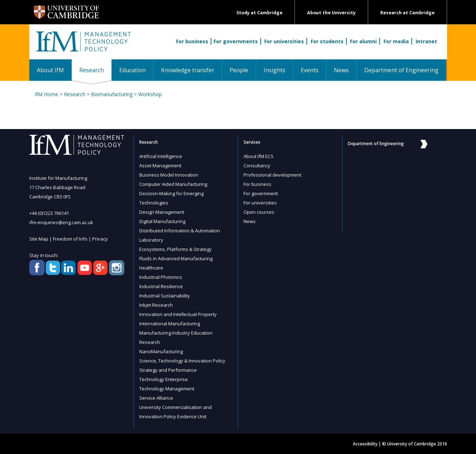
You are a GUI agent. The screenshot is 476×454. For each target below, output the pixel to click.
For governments (236, 41)
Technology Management (167, 389)
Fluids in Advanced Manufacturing (176, 258)
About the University (331, 13)
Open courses (259, 212)
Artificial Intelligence (161, 156)
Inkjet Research (156, 305)
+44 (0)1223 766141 (49, 213)
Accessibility (365, 444)
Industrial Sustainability (165, 296)
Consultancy (257, 166)
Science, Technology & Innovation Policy (182, 361)
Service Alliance (156, 398)
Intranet (426, 41)
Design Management (162, 212)
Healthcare (151, 268)
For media (396, 41)
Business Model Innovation (169, 175)
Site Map (39, 239)
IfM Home (46, 94)
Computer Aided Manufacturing (173, 184)
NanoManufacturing (161, 351)
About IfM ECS (259, 156)
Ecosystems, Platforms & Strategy (176, 249)
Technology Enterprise (164, 379)
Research (95, 70)
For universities (284, 41)
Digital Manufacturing (162, 221)
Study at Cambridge (259, 13)
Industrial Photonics (161, 277)
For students (327, 41)
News (341, 70)
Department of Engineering (401, 70)
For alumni (363, 41)
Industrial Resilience (161, 286)
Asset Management (160, 166)
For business (192, 41)
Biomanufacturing (112, 94)
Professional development (272, 175)
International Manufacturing (170, 324)
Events (310, 70)
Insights (274, 70)
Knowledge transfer (188, 70)
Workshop (150, 94)
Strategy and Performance (168, 370)
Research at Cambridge (407, 13)
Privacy (100, 239)
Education (132, 70)
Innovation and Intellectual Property (178, 314)
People (239, 70)
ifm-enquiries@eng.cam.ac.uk (61, 222)
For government (261, 193)
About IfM (50, 70)
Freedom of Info (70, 239)
